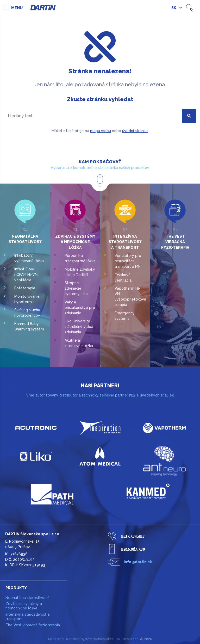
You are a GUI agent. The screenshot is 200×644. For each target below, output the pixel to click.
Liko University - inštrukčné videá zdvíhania (79, 327)
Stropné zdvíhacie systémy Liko (76, 288)
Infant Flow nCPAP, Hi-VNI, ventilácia (27, 275)
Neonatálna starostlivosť (27, 598)
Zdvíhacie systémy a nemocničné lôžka (75, 242)
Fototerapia (25, 288)
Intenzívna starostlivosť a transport (125, 242)
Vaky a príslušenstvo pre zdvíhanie (80, 308)
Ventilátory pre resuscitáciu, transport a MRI (128, 261)
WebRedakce (103, 639)
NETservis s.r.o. (128, 639)
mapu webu (101, 131)
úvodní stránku (135, 131)
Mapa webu (57, 639)
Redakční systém (79, 639)
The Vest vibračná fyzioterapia (175, 242)
